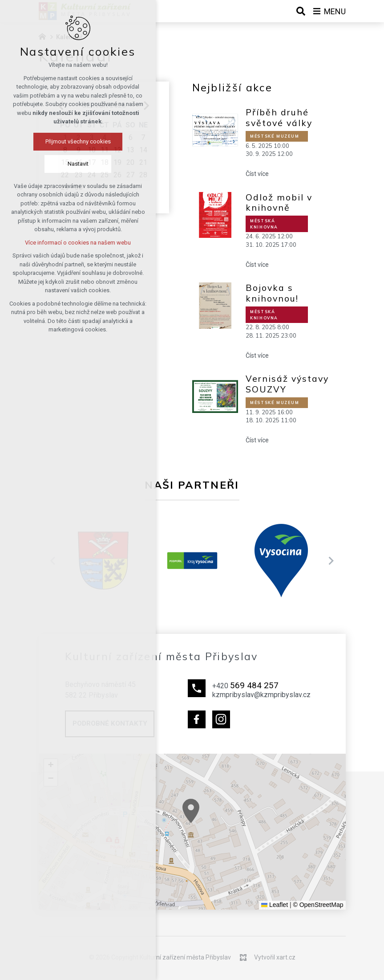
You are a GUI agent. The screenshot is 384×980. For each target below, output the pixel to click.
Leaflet (275, 905)
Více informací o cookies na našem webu (78, 243)
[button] (335, 890)
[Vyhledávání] (301, 11)
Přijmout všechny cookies (78, 141)
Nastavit (78, 164)
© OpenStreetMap (318, 905)
